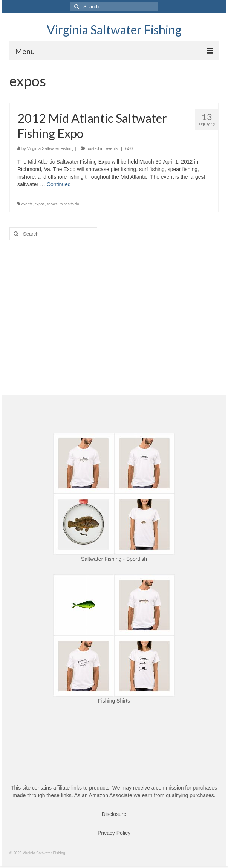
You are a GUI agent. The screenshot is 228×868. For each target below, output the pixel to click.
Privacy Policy (114, 833)
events (112, 148)
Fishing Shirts (114, 701)
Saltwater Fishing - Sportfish (114, 559)
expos (40, 204)
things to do (69, 204)
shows (52, 204)
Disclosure (114, 814)
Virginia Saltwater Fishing (114, 30)
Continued (59, 184)
